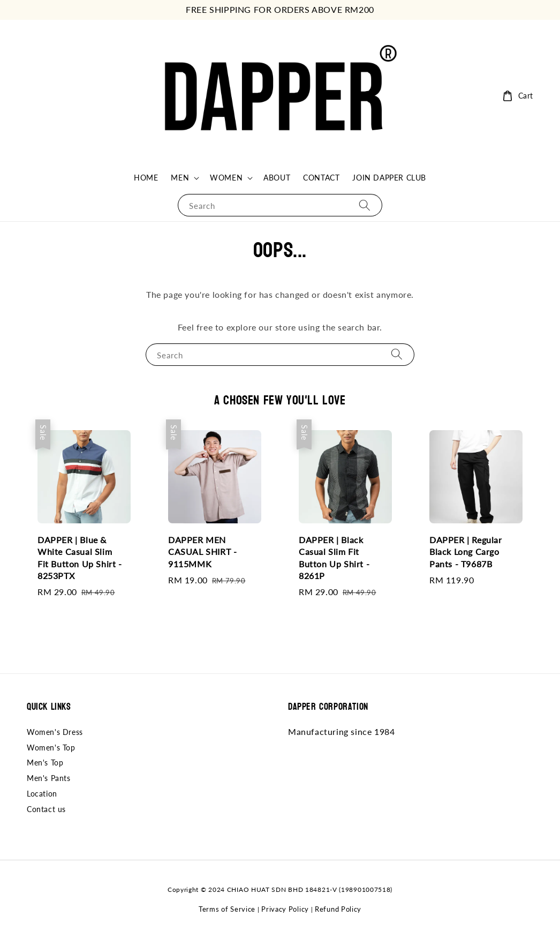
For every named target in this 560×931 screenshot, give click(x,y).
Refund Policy (338, 909)
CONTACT (321, 178)
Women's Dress (55, 732)
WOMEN (226, 178)
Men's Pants (49, 778)
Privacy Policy (285, 909)
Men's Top (45, 763)
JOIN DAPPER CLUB (389, 178)
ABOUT (277, 178)
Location (42, 794)
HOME (146, 178)
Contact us (46, 809)
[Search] (365, 205)
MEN (180, 178)
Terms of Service (227, 909)
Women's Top (51, 748)
